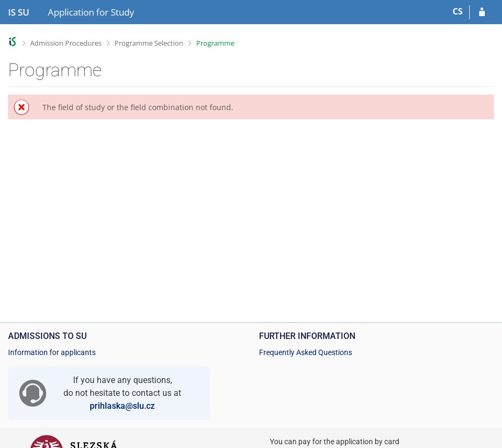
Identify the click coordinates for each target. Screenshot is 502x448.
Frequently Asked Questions (306, 352)
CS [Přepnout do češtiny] (458, 11)
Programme (215, 43)
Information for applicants (52, 352)
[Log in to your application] (482, 12)
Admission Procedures (66, 43)
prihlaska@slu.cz (122, 406)
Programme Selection (149, 43)
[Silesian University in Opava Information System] (19, 12)
